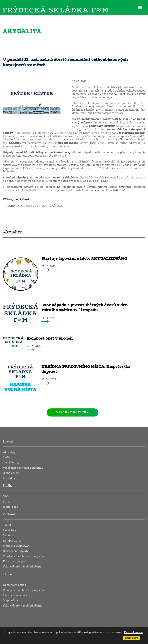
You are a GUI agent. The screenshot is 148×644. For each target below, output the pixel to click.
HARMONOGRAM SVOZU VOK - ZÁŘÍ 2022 (35, 206)
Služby (7, 457)
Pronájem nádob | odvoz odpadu (23, 556)
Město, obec (10, 507)
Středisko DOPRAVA (16, 546)
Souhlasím (132, 638)
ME (140, 7)
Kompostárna (12, 541)
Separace (9, 535)
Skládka (8, 525)
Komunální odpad (14, 561)
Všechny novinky (73, 412)
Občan (7, 496)
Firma (7, 502)
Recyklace (9, 530)
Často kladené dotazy (17, 595)
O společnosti (12, 473)
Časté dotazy (11, 463)
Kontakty (9, 478)
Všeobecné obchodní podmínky (23, 468)
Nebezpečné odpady (16, 551)
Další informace (133, 632)
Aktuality (9, 452)
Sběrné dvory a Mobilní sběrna (23, 567)
